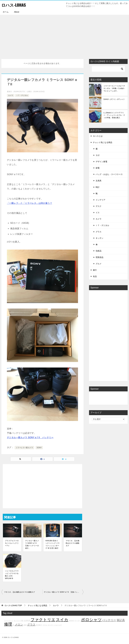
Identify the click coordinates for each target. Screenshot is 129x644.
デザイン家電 (101, 162)
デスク (99, 206)
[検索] (108, 69)
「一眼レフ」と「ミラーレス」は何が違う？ (29, 203)
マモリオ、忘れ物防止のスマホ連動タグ (73, 543)
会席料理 (27, 621)
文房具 (99, 181)
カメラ (11, 95)
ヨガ (98, 155)
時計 (98, 187)
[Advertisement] (64, 35)
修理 (8, 624)
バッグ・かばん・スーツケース (109, 174)
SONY (39, 448)
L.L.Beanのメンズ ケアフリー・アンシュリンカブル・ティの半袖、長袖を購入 (114, 115)
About (17, 12)
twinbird (71, 621)
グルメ (99, 264)
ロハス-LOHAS (14, 5)
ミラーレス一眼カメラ (24, 448)
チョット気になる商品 (103, 142)
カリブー (51, 625)
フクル (45, 625)
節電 (98, 168)
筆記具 (121, 620)
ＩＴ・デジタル (22, 95)
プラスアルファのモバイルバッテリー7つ (12, 543)
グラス (99, 232)
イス (98, 213)
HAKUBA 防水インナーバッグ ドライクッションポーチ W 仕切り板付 (53, 544)
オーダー (77, 621)
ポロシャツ (91, 620)
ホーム (6, 12)
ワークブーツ (9, 621)
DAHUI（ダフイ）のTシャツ (114, 99)
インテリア (100, 200)
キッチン (100, 238)
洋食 (22, 621)
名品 (95, 276)
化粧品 (99, 251)
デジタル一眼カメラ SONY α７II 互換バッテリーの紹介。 (32, 544)
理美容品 (100, 257)
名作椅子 (39, 625)
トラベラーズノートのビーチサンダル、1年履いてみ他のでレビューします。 (114, 88)
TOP (13, 605)
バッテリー (109, 620)
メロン (19, 625)
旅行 (95, 270)
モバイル (17, 621)
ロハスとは (98, 136)
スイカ (62, 620)
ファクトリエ (43, 620)
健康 (25, 625)
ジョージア (58, 625)
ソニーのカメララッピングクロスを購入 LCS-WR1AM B (12, 575)
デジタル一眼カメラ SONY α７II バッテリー (30, 437)
